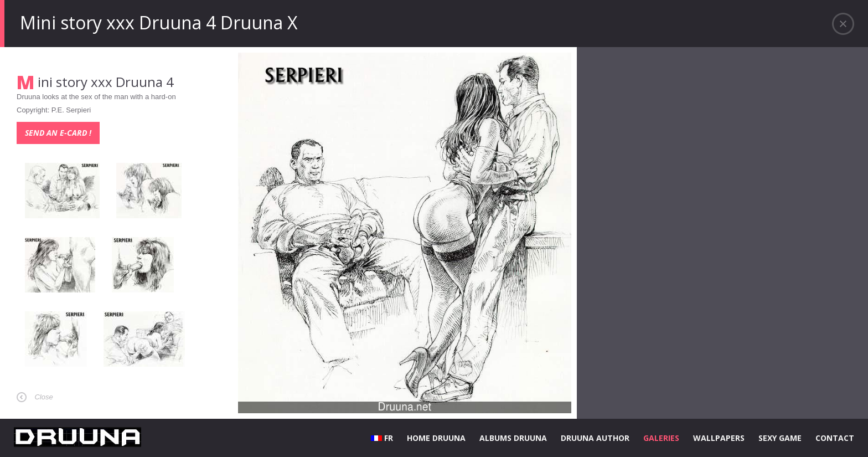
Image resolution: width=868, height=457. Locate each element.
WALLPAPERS (719, 438)
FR (382, 438)
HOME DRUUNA (436, 438)
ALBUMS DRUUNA (513, 438)
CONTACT (835, 438)
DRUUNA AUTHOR (595, 438)
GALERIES (661, 438)
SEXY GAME (780, 438)
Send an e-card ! (58, 133)
